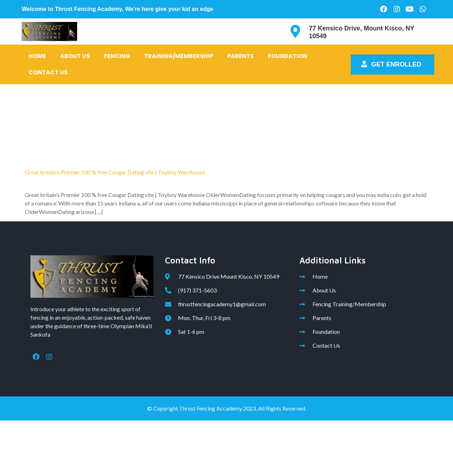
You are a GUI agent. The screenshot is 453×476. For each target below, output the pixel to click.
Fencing (117, 56)
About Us (75, 56)
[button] (392, 65)
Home (37, 56)
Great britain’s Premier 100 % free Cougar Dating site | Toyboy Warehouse (115, 172)
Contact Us (48, 72)
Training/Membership (179, 56)
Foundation (288, 56)
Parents (240, 56)
